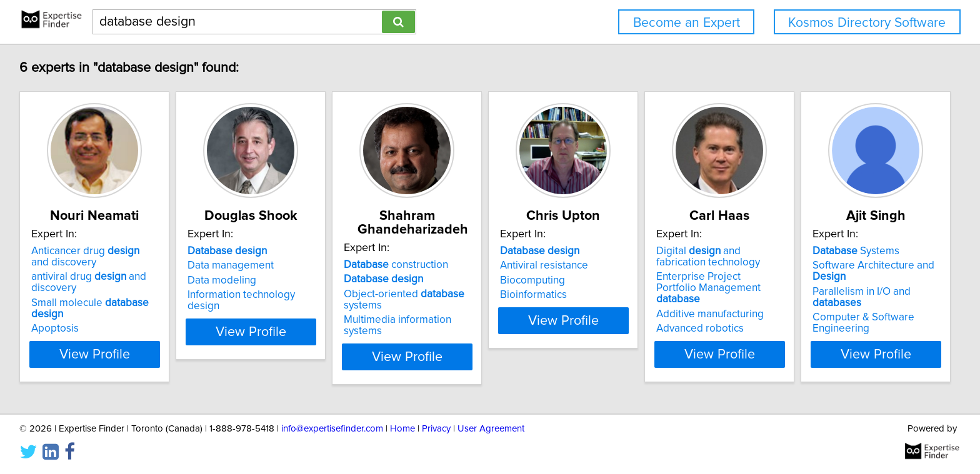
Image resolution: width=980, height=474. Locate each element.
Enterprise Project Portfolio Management (847, 296)
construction (460, 265)
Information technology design (292, 309)
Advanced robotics (827, 331)
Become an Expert (687, 23)
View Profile (112, 357)
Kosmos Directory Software (867, 23)
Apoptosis (57, 331)
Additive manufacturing (837, 317)
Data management (264, 279)
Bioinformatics (629, 309)
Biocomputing (628, 294)
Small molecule (109, 317)
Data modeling (255, 294)
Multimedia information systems (482, 320)
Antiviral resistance (640, 279)
